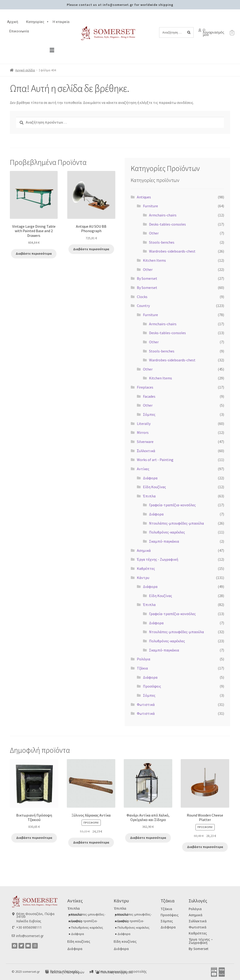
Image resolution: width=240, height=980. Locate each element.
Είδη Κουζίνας (154, 487)
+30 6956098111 (29, 927)
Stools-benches (162, 242)
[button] (52, 50)
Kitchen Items (154, 260)
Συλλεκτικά (198, 921)
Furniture (150, 206)
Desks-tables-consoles (167, 224)
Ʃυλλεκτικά (146, 451)
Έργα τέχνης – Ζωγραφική (201, 941)
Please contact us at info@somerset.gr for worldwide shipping (120, 5)
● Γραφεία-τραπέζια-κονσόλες (83, 921)
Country (143, 306)
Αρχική (13, 22)
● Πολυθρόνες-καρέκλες (86, 927)
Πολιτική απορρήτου (117, 972)
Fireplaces (145, 387)
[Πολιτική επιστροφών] (47, 972)
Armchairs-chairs (163, 215)
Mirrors (143, 432)
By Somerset (147, 278)
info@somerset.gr (30, 936)
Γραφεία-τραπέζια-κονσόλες (172, 505)
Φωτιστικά (146, 704)
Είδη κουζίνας (79, 941)
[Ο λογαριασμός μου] (200, 30)
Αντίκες (143, 469)
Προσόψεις (152, 686)
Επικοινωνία (19, 31)
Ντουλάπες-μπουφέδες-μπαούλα (176, 523)
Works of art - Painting (155, 460)
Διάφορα (150, 478)
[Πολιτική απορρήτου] (98, 972)
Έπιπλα (149, 496)
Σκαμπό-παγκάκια (164, 541)
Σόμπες (149, 414)
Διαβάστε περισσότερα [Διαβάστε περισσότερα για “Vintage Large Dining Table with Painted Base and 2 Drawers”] (34, 254)
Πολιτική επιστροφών (67, 972)
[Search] (189, 32)
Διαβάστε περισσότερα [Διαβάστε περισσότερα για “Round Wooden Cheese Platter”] (205, 847)
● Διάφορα (76, 934)
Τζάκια (142, 668)
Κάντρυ (143, 578)
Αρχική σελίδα (25, 70)
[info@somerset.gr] (13, 936)
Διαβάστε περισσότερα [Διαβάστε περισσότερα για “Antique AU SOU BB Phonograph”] (91, 249)
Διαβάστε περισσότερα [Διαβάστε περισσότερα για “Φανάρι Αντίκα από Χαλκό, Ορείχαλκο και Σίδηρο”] (148, 838)
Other (154, 233)
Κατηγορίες (38, 22)
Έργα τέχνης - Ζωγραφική (157, 559)
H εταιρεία (61, 22)
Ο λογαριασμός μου (214, 32)
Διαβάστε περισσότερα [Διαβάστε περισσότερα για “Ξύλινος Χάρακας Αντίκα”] (91, 842)
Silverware (145, 442)
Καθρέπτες (146, 568)
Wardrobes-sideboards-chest (172, 251)
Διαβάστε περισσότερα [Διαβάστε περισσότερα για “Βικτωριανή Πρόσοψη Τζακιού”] (34, 838)
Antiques (144, 197)
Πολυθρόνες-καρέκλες (167, 532)
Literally (144, 424)
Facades (149, 396)
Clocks (142, 297)
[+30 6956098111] (13, 927)
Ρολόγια (144, 659)
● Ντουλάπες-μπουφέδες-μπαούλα (87, 914)
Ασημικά (144, 550)
